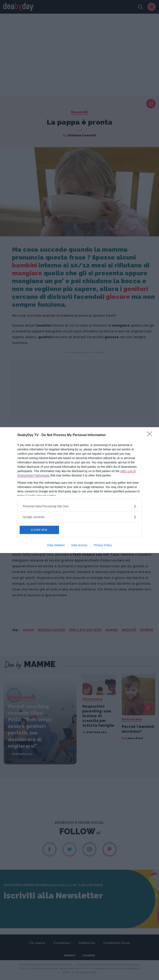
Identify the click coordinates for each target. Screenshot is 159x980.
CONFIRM (39, 530)
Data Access (79, 545)
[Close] (151, 435)
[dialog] (79, 490)
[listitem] (79, 506)
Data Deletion (56, 545)
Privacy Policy (103, 545)
